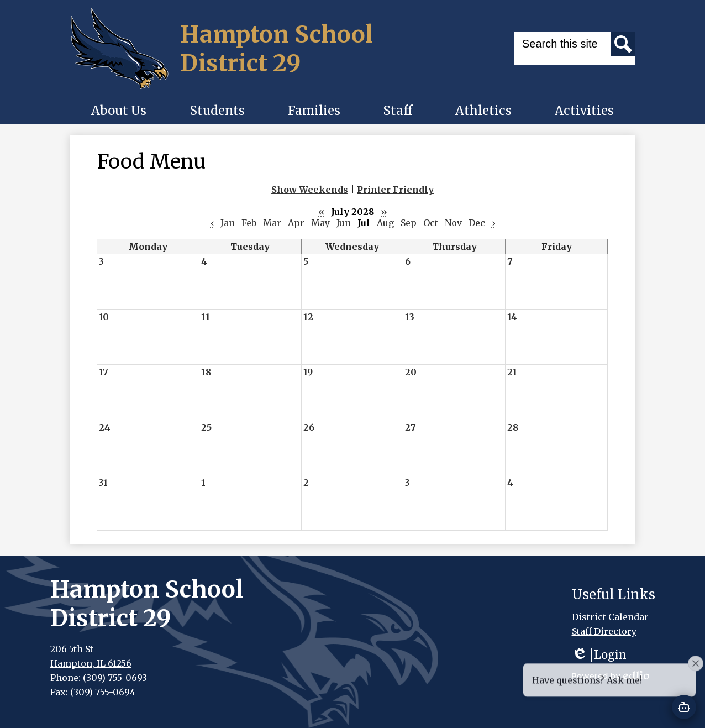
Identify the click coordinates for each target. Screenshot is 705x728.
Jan (228, 223)
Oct (431, 223)
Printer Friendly (395, 190)
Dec (477, 223)
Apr (296, 223)
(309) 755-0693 (115, 678)
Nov (453, 223)
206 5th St (72, 649)
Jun (344, 223)
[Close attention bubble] (696, 688)
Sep (409, 223)
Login (599, 655)
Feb (249, 223)
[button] (119, 111)
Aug (385, 223)
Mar (272, 223)
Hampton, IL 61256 (91, 663)
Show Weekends (310, 190)
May (320, 223)
